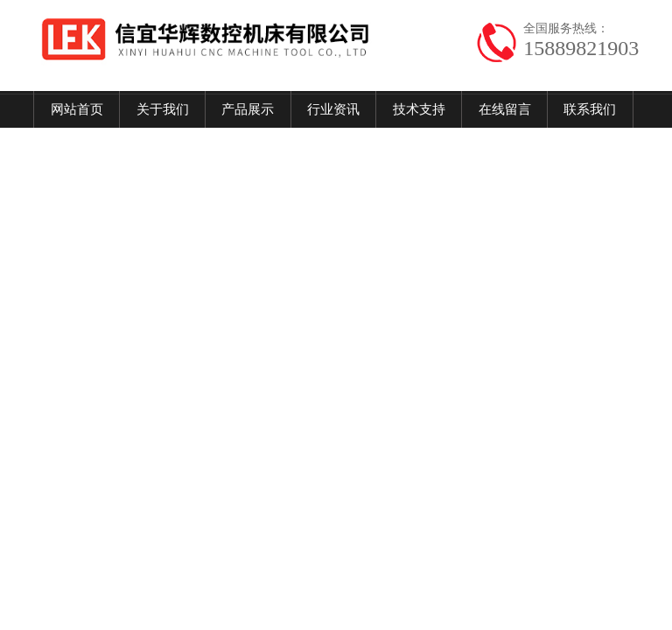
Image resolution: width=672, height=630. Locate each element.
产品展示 (248, 109)
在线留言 (505, 109)
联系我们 (590, 109)
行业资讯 (333, 109)
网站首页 (77, 109)
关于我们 (163, 109)
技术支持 (419, 109)
